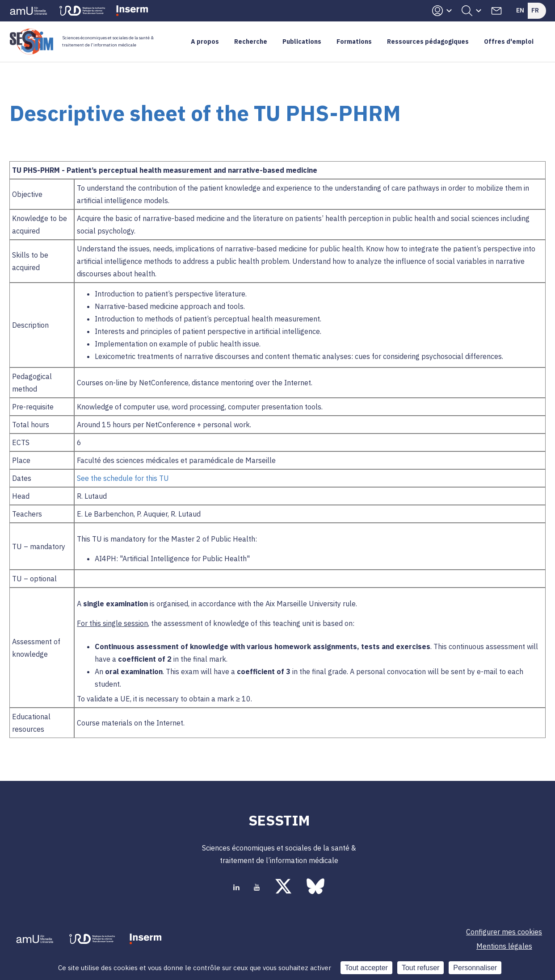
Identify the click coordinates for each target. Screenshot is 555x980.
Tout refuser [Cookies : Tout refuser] (420, 968)
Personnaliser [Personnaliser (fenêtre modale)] (475, 968)
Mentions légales (504, 946)
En (520, 10)
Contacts (496, 11)
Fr (535, 10)
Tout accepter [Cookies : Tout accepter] (366, 968)
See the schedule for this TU (124, 478)
